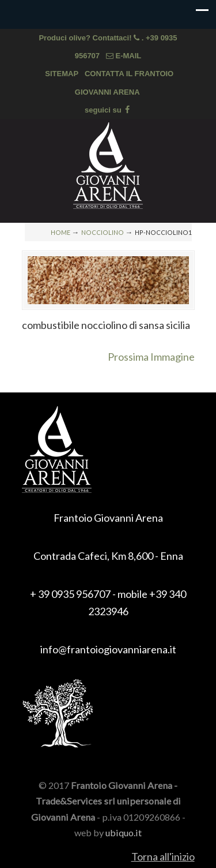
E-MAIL (124, 56)
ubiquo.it (124, 833)
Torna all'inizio (163, 856)
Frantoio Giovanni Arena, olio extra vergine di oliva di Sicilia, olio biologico (108, 166)
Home (60, 232)
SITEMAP (62, 74)
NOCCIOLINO (103, 232)
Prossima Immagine (151, 357)
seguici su (108, 110)
